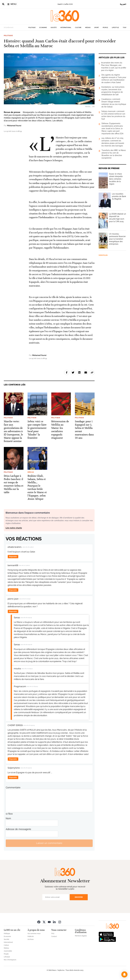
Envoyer (79, 897)
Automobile (8, 951)
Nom (8, 818)
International (66, 28)
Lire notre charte (14, 528)
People (105, 28)
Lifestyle (115, 28)
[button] (124, 974)
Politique (32, 28)
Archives (31, 939)
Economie (43, 28)
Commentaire (13, 787)
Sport (97, 28)
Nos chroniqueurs (10, 960)
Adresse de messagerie (18, 829)
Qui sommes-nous (34, 934)
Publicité (31, 936)
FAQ (53, 934)
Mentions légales (81, 936)
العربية (123, 4)
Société (54, 28)
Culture (78, 28)
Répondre (13, 557)
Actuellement (9, 27)
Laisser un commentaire (49, 843)
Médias (88, 28)
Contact (54, 936)
